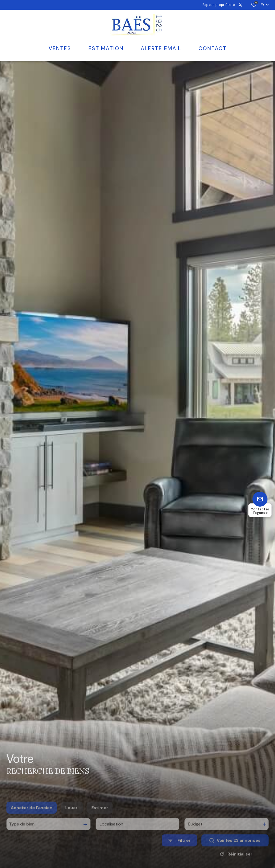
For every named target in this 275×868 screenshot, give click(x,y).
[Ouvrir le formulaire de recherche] (179, 850)
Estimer (100, 817)
